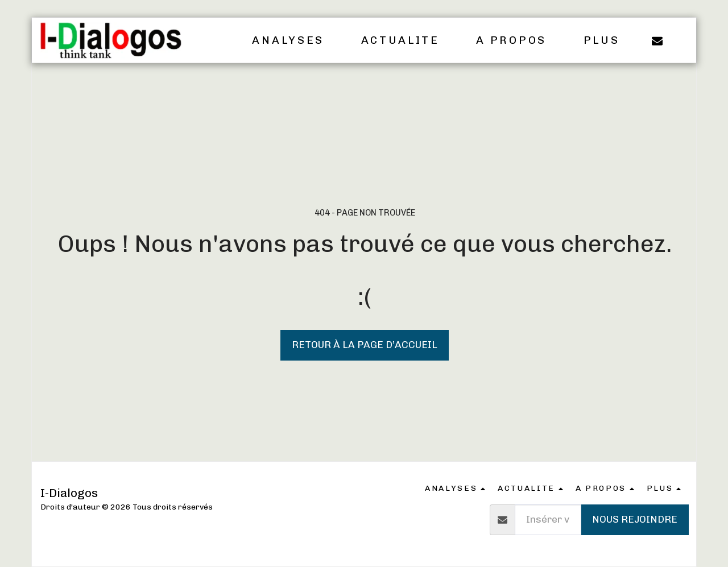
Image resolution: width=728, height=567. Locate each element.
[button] (295, 40)
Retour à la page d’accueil (365, 345)
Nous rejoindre (635, 519)
